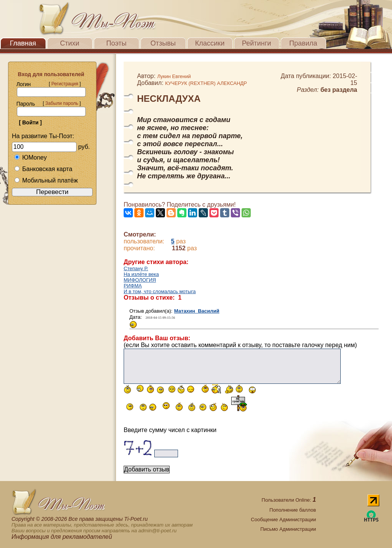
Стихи (70, 43)
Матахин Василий (197, 311)
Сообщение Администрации (283, 519)
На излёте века (141, 274)
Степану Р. (136, 268)
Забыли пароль (62, 103)
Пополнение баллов (293, 510)
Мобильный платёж (46, 180)
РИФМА (133, 286)
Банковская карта (43, 169)
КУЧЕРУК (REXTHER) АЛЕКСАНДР (206, 83)
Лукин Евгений (174, 76)
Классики (210, 43)
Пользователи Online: (289, 500)
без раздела (339, 90)
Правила (303, 43)
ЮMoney (30, 157)
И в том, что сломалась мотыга (160, 291)
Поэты (117, 43)
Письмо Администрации (288, 529)
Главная (23, 43)
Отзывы (163, 43)
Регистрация (65, 84)
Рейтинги (256, 43)
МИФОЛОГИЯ (140, 280)
